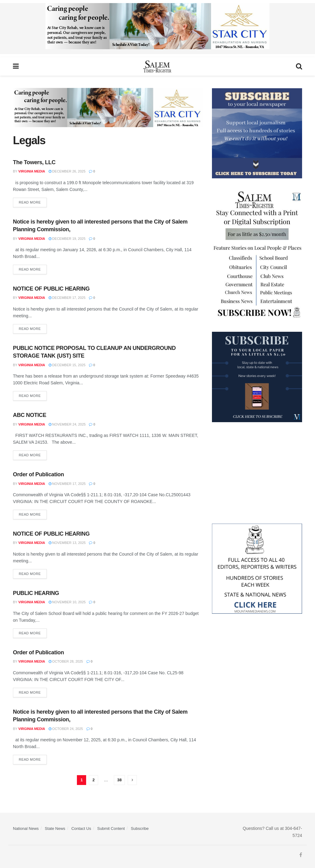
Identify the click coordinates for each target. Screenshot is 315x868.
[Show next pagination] (132, 780)
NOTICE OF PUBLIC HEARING (51, 289)
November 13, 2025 (67, 543)
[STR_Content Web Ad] (257, 255)
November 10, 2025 (67, 602)
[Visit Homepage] (157, 66)
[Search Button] (299, 66)
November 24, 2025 (67, 424)
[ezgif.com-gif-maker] (257, 133)
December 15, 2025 (67, 365)
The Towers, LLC (34, 162)
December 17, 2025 (67, 298)
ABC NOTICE (30, 415)
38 (119, 780)
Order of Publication (38, 474)
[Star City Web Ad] (157, 28)
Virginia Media (32, 171)
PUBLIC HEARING (36, 593)
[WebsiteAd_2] (257, 377)
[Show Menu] (16, 66)
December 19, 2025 (67, 239)
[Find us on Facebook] (301, 855)
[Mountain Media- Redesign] (257, 568)
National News (26, 828)
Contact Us (81, 828)
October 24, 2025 (66, 729)
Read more (33, 201)
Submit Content (111, 828)
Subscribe (140, 828)
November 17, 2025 (67, 484)
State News (55, 828)
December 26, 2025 (67, 171)
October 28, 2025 (66, 661)
